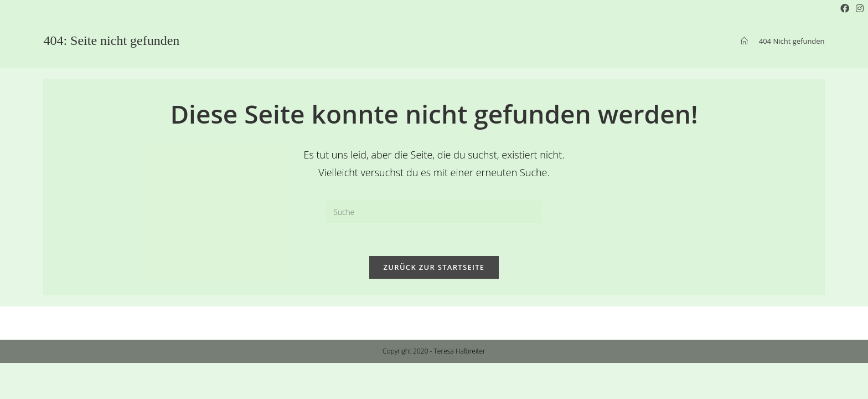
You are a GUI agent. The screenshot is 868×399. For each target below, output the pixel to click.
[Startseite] (744, 41)
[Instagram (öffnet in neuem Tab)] (858, 8)
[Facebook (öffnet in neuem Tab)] (845, 8)
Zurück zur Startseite (434, 267)
